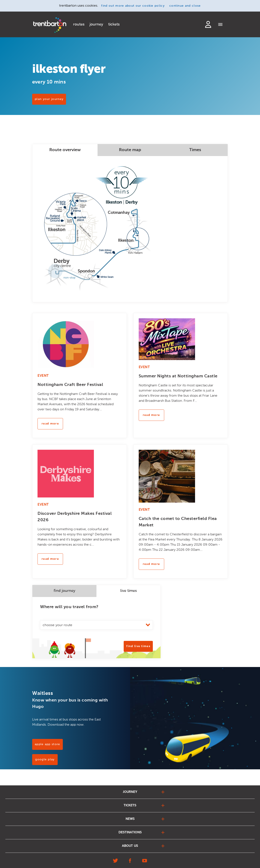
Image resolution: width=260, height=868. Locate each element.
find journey (64, 591)
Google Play (45, 759)
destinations (130, 832)
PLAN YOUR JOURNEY (49, 99)
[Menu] (220, 25)
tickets (114, 24)
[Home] (50, 25)
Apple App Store (47, 744)
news (130, 819)
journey (96, 24)
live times (128, 591)
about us (130, 846)
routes (79, 24)
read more (50, 424)
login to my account (208, 24)
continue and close (185, 6)
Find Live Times (138, 646)
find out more (133, 6)
